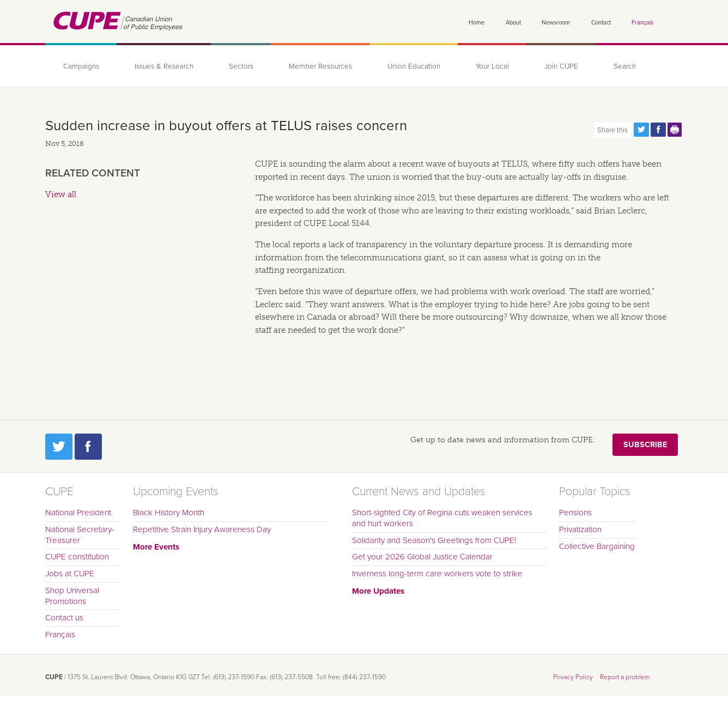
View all (61, 194)
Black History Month (169, 513)
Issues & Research (164, 66)
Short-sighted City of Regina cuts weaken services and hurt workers (442, 518)
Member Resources (320, 66)
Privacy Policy (573, 677)
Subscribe (645, 445)
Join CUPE (561, 66)
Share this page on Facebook (658, 130)
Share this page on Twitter (641, 130)
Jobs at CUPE (70, 574)
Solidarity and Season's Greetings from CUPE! (434, 540)
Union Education (414, 66)
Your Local (492, 66)
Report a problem (625, 677)
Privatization (580, 529)
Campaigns (81, 66)
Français (642, 23)
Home (477, 23)
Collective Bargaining (597, 546)
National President (78, 513)
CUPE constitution (77, 557)
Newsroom (556, 23)
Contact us (64, 618)
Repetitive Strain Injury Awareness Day (202, 529)
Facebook (88, 447)
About (513, 23)
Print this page (675, 130)
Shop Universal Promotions (72, 596)
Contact (601, 23)
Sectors (241, 66)
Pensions (575, 513)
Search (625, 66)
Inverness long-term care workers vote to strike (437, 574)
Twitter (59, 447)
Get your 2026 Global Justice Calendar (422, 557)
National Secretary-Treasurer (80, 535)
